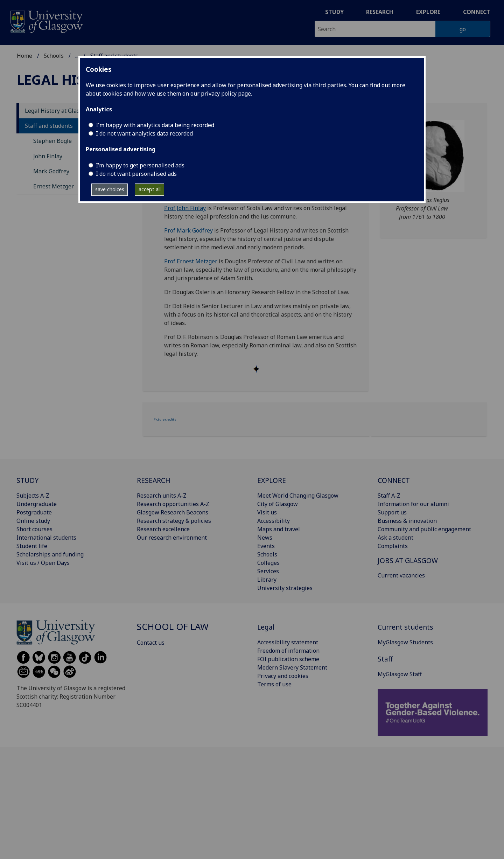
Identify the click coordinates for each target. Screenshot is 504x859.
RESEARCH (154, 480)
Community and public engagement (424, 529)
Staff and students (49, 126)
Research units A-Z (162, 496)
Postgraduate (34, 512)
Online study (33, 521)
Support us (392, 512)
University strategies (285, 588)
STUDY (27, 480)
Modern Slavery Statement (292, 667)
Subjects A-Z (33, 496)
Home (24, 56)
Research (380, 12)
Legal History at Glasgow (58, 111)
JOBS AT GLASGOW (408, 560)
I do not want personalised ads (136, 174)
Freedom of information (288, 651)
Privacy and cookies (283, 676)
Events (266, 546)
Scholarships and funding (50, 554)
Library (267, 580)
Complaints (393, 546)
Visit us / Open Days (43, 563)
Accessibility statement (288, 642)
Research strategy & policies (174, 521)
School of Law (173, 627)
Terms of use (274, 684)
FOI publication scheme (288, 659)
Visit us (267, 512)
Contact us (151, 643)
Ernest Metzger (54, 186)
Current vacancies (401, 575)
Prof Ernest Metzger (191, 261)
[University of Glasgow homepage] (46, 21)
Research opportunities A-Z (173, 504)
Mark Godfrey (51, 171)
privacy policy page (226, 93)
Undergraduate (37, 504)
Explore (428, 12)
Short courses (34, 529)
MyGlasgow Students (405, 642)
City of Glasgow (278, 504)
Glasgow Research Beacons (173, 512)
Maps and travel (279, 529)
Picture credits (165, 419)
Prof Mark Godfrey (188, 230)
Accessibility (274, 521)
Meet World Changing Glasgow (298, 496)
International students (46, 538)
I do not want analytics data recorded (144, 133)
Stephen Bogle (52, 141)
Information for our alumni (413, 504)
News (265, 538)
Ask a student (395, 538)
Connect (477, 12)
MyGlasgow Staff (400, 674)
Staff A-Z (389, 496)
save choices (110, 189)
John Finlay (48, 156)
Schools (54, 56)
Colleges (268, 563)
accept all (150, 189)
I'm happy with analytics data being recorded (155, 125)
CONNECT (394, 480)
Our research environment (172, 538)
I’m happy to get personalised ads (140, 165)
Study (334, 12)
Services (268, 571)
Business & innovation (407, 521)
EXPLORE (272, 480)
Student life (32, 546)
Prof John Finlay (185, 208)
